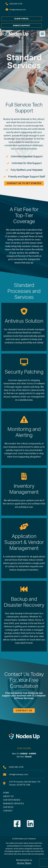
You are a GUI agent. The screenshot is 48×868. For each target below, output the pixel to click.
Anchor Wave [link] (24, 863)
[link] (14, 4)
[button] (42, 34)
